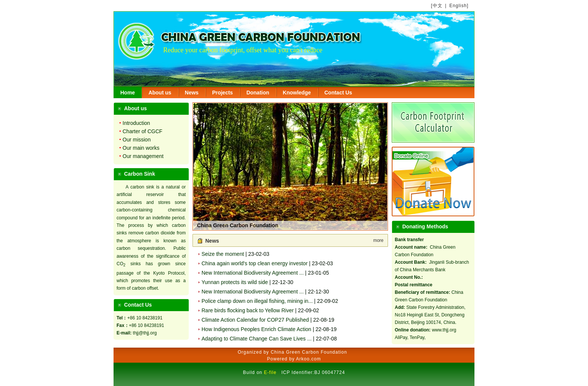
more (378, 240)
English (458, 6)
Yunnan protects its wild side (235, 282)
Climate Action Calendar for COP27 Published (255, 320)
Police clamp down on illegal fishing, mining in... (257, 301)
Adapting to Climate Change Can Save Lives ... (257, 339)
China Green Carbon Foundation (238, 225)
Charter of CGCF (142, 131)
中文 (438, 6)
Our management (143, 156)
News (192, 93)
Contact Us (338, 93)
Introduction (136, 123)
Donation (258, 93)
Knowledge (297, 93)
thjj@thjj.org (145, 333)
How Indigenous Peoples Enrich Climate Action (256, 329)
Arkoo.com (308, 359)
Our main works (141, 148)
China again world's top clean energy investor (255, 263)
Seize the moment (223, 254)
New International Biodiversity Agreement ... (253, 273)
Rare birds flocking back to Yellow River (248, 310)
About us (160, 93)
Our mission (137, 140)
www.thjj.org (444, 330)
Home (128, 93)
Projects (222, 93)
